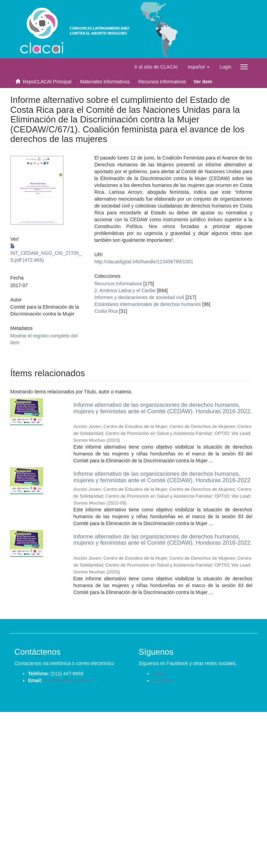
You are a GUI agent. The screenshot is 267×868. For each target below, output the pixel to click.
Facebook (163, 680)
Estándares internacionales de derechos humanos (148, 304)
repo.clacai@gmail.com (69, 680)
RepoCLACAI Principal (47, 82)
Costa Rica (106, 311)
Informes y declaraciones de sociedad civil (139, 297)
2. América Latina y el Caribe (125, 290)
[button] (199, 67)
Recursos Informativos (162, 82)
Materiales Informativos (105, 82)
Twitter (159, 674)
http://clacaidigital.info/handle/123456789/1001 (144, 262)
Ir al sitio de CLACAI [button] (156, 67)
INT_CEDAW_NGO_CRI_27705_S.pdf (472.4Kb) (46, 253)
